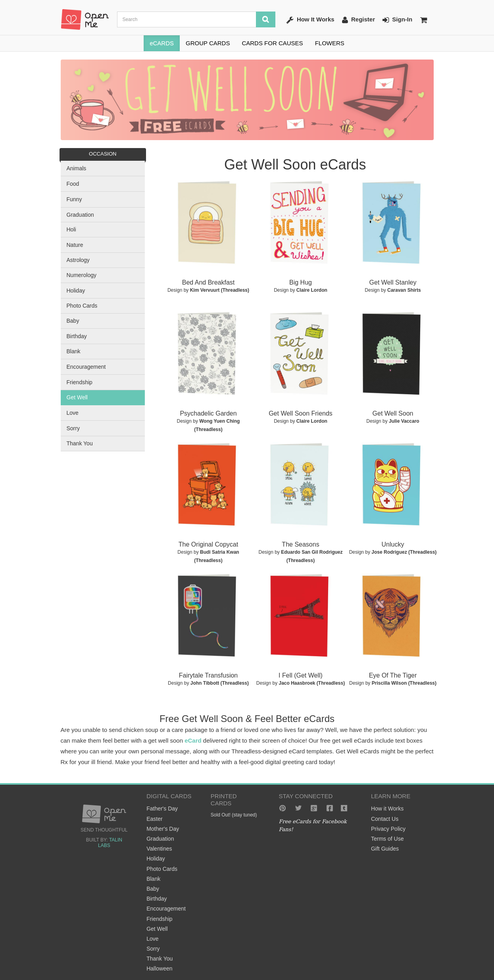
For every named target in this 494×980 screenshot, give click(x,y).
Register (358, 20)
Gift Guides (385, 849)
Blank (74, 351)
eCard (193, 740)
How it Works (387, 809)
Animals (77, 168)
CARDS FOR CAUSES (272, 43)
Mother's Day (163, 829)
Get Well (77, 397)
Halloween (159, 968)
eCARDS (162, 43)
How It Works (310, 20)
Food (73, 184)
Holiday (76, 291)
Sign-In (397, 20)
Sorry (73, 428)
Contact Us (385, 819)
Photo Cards (82, 306)
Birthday (77, 336)
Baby (73, 321)
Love (73, 413)
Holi (71, 229)
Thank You (80, 443)
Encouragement (86, 367)
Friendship (80, 382)
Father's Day (162, 809)
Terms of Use (387, 839)
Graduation (80, 215)
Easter (154, 819)
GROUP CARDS (208, 43)
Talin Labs (110, 843)
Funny (74, 199)
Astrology (78, 260)
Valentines (159, 849)
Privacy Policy (388, 829)
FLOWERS (330, 43)
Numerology (82, 275)
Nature (75, 245)
